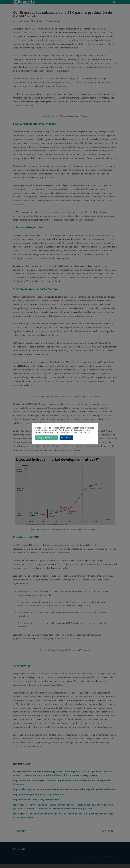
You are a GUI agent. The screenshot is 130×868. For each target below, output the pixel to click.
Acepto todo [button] (66, 437)
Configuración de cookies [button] (47, 437)
